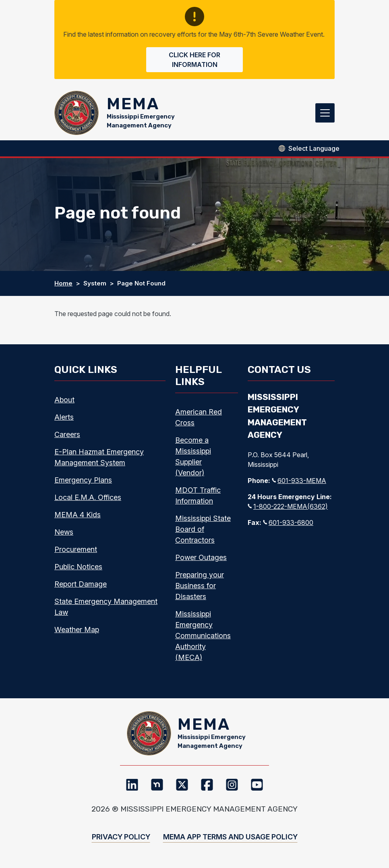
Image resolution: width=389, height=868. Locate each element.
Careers (67, 434)
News (64, 532)
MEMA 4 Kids (78, 515)
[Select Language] (314, 148)
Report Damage (81, 584)
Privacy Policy (121, 837)
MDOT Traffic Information (198, 495)
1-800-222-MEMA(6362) (288, 506)
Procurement (76, 549)
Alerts (64, 417)
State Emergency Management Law (106, 607)
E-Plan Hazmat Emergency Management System (99, 457)
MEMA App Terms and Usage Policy (230, 837)
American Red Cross (199, 417)
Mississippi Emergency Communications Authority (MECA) (203, 636)
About (64, 400)
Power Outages (201, 557)
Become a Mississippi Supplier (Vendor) (193, 456)
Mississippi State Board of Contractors (203, 529)
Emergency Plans (83, 480)
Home (63, 283)
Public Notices (78, 567)
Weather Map (77, 630)
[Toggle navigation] (325, 113)
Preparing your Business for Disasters (200, 586)
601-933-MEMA (299, 481)
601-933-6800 (288, 522)
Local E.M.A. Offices (88, 497)
